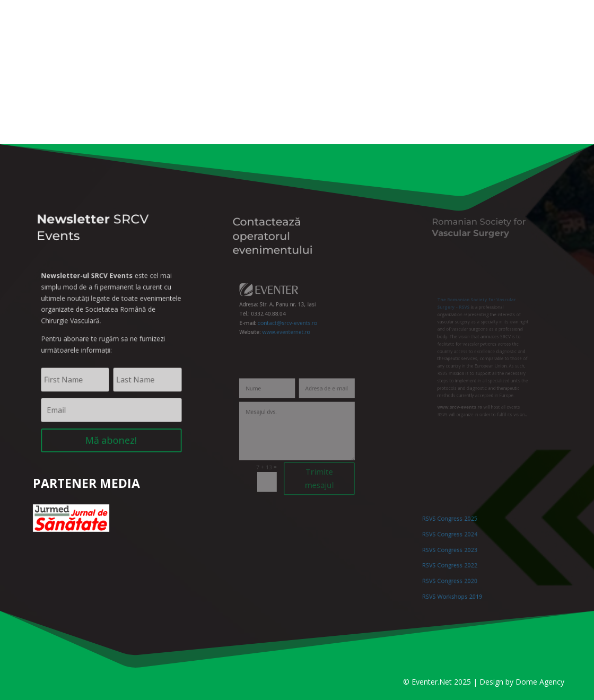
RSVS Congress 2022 (458, 563)
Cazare (403, 106)
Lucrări (347, 106)
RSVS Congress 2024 (458, 540)
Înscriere (286, 106)
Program (222, 106)
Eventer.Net (433, 682)
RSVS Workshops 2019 (460, 586)
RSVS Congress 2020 (458, 575)
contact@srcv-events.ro (290, 319)
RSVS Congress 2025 (458, 528)
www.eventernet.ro (289, 326)
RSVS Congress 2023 (458, 552)
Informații (157, 106)
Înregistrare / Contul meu (125, 8)
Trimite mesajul (314, 467)
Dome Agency (540, 682)
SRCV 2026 (101, 106)
